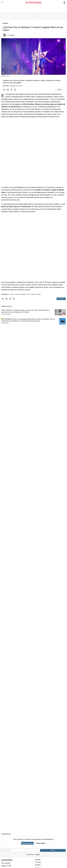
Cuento (12, 294)
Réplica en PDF (6, 866)
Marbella (33, 294)
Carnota (39, 294)
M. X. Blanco (11, 35)
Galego (38, 855)
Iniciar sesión (41, 843)
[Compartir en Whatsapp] (4, 90)
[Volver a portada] (33, 2)
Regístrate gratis (27, 843)
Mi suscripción (6, 863)
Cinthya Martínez (6, 314)
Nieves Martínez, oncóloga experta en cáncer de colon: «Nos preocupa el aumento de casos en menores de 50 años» (26, 311)
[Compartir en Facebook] (11, 90)
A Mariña (38, 865)
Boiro (29, 294)
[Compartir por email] (8, 90)
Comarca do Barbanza (21, 294)
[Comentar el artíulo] (60, 90)
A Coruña (38, 862)
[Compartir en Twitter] (15, 90)
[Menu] (2, 2)
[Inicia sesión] (64, 2)
